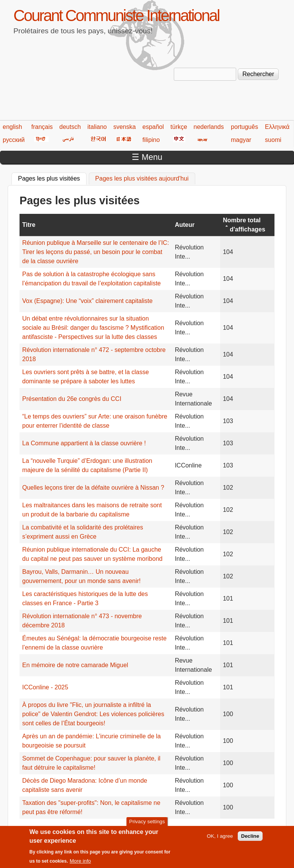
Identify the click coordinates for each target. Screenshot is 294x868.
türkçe (179, 127)
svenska (125, 127)
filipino (151, 140)
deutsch (70, 127)
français (42, 127)
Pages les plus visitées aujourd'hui (142, 178)
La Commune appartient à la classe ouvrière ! (84, 443)
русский (14, 140)
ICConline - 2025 (45, 687)
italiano (97, 127)
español (153, 127)
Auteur (185, 225)
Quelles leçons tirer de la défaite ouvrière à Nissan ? (93, 488)
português (244, 127)
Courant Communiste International (116, 15)
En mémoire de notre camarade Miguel (75, 665)
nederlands (209, 127)
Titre (29, 225)
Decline (250, 838)
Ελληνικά (277, 127)
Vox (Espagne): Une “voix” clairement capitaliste (87, 301)
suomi (273, 140)
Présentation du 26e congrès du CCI (72, 399)
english (12, 127)
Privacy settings (147, 824)
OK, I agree (220, 838)
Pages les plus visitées (52, 178)
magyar (241, 140)
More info (80, 863)
